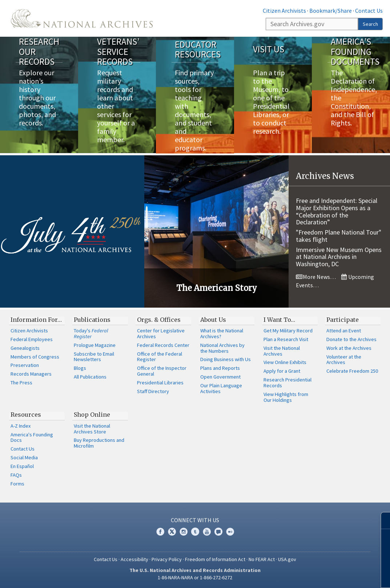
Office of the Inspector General (162, 371)
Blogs (80, 368)
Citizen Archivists (284, 11)
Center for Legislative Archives (161, 333)
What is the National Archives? (222, 333)
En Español (22, 466)
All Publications (90, 377)
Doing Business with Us (226, 359)
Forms (17, 483)
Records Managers (31, 374)
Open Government (220, 377)
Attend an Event (344, 331)
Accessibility (134, 559)
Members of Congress (35, 356)
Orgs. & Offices (159, 319)
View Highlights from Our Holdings (286, 397)
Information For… (36, 319)
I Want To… (279, 319)
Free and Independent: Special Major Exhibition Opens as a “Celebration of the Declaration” (337, 211)
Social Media (24, 457)
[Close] (381, 521)
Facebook (160, 531)
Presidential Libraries (160, 382)
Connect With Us (195, 520)
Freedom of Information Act (215, 559)
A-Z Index (21, 425)
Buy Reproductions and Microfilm (99, 443)
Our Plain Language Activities (221, 388)
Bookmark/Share (331, 11)
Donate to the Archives (351, 339)
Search (370, 24)
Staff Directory (153, 391)
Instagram (184, 531)
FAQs (16, 475)
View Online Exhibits (285, 362)
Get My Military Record (288, 331)
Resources (26, 415)
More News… (316, 277)
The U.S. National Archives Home (82, 18)
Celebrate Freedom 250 (352, 371)
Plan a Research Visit (286, 339)
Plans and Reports (220, 368)
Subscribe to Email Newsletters (94, 356)
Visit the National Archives (282, 351)
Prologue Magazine (95, 345)
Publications (92, 319)
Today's (91, 333)
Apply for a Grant (282, 371)
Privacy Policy (167, 559)
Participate (343, 319)
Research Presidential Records (288, 383)
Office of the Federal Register (160, 356)
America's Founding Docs (32, 437)
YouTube (207, 531)
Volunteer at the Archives (344, 359)
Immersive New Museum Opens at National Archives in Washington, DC (339, 257)
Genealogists (25, 348)
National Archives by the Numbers (222, 348)
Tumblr (195, 531)
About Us (213, 319)
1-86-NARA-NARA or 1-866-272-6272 (195, 577)
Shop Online (92, 415)
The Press (21, 383)
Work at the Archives (349, 348)
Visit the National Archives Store (92, 428)
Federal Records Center (163, 345)
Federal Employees (32, 339)
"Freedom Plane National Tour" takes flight (339, 236)
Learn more (331, 575)
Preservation (25, 365)
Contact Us (369, 11)
